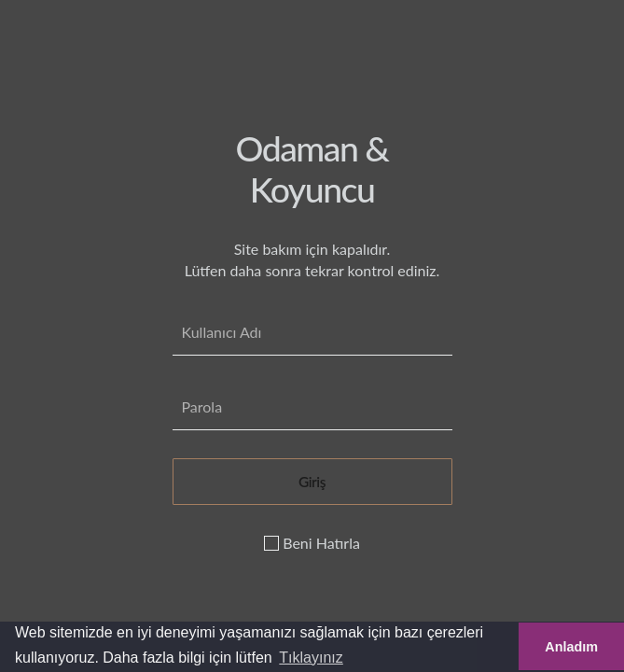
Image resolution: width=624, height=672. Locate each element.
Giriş (312, 482)
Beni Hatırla (312, 543)
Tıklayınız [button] (311, 658)
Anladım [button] (571, 647)
